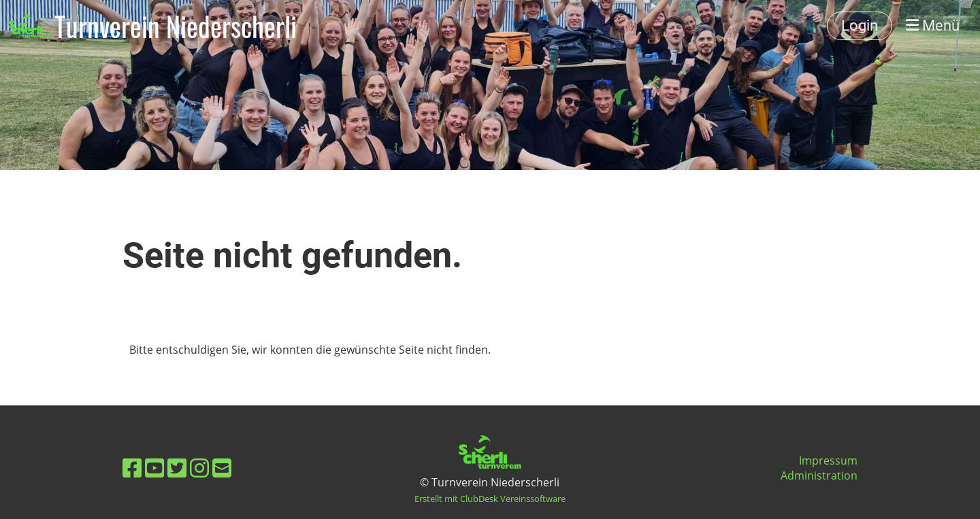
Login (860, 26)
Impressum (828, 461)
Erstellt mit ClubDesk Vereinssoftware (490, 499)
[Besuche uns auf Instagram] (199, 468)
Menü (933, 26)
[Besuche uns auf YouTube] (154, 468)
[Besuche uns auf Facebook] (132, 468)
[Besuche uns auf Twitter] (177, 468)
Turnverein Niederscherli (176, 26)
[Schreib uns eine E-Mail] (222, 468)
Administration (819, 475)
